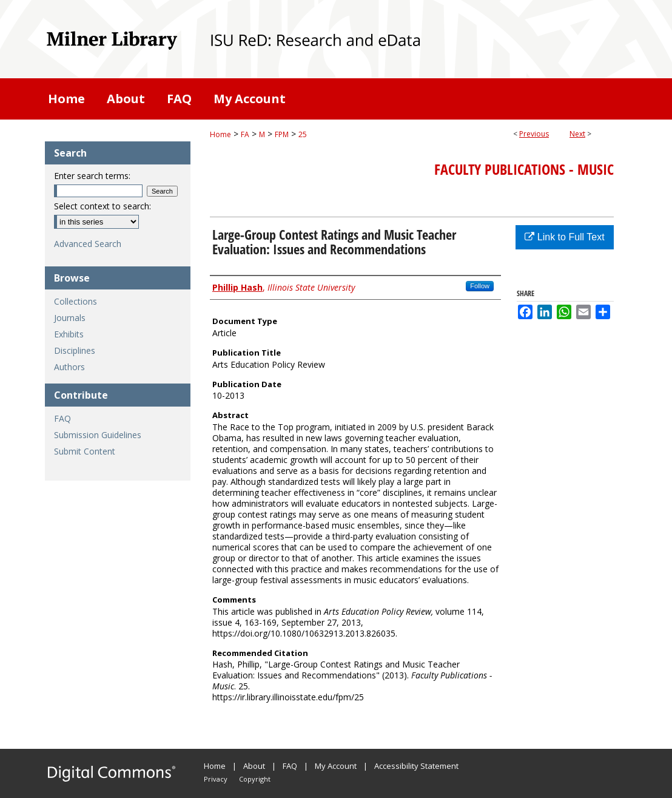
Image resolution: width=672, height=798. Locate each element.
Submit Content (85, 451)
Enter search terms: (92, 176)
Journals (70, 318)
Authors (69, 367)
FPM (282, 134)
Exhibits (69, 334)
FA (245, 134)
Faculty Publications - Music (524, 169)
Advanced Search (88, 244)
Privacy (216, 779)
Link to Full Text (564, 237)
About (254, 766)
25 (303, 134)
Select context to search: (102, 206)
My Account (336, 766)
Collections (76, 301)
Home (220, 134)
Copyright (255, 779)
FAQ (62, 418)
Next (577, 134)
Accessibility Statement (416, 766)
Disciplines (75, 350)
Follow (480, 286)
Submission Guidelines (98, 435)
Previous (534, 134)
